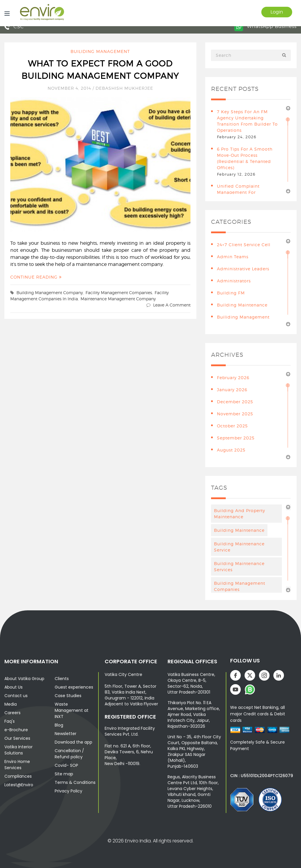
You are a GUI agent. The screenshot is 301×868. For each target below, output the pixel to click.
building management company (50, 293)
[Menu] (6, 13)
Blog (59, 725)
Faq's (10, 721)
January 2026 (232, 390)
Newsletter (66, 734)
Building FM (231, 293)
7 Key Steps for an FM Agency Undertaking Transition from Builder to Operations (247, 121)
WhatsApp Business (265, 26)
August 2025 (231, 450)
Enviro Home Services (17, 765)
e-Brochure (16, 730)
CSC (14, 27)
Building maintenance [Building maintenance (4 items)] (239, 530)
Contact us (16, 696)
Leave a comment (172, 305)
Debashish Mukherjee (124, 88)
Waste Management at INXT (72, 710)
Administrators (234, 281)
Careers (12, 713)
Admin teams (233, 257)
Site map (64, 774)
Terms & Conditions (75, 782)
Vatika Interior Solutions (19, 750)
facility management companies (119, 293)
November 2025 (235, 414)
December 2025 (235, 402)
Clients (62, 679)
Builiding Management (100, 51)
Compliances (18, 776)
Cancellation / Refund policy (69, 754)
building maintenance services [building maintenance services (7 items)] (239, 567)
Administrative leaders (243, 269)
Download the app (73, 742)
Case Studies (68, 696)
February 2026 (233, 378)
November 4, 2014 (70, 88)
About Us (14, 687)
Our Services (17, 738)
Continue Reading (36, 277)
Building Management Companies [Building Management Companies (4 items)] (240, 586)
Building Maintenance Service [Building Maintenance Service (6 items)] (239, 547)
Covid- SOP (66, 765)
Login (277, 12)
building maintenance (242, 305)
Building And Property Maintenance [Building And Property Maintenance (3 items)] (240, 514)
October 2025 (232, 426)
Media (11, 704)
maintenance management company (118, 299)
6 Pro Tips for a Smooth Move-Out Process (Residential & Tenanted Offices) (245, 158)
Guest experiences (74, 687)
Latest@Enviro (19, 785)
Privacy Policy (68, 791)
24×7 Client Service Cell (244, 245)
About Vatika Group (24, 679)
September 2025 (236, 438)
